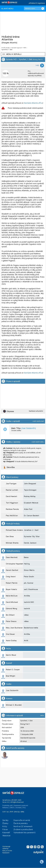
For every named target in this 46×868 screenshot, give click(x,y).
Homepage (6, 846)
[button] (23, 54)
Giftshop (5, 849)
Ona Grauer (10, 634)
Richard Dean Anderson (15, 530)
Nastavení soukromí (21, 805)
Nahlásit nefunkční (36, 411)
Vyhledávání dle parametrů (24, 832)
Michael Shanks (12, 543)
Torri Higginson (12, 503)
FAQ (24, 808)
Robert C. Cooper (13, 669)
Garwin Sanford (12, 570)
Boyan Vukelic (11, 589)
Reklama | (6, 808)
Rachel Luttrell (12, 490)
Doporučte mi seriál (22, 820)
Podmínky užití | (8, 805)
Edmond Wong (11, 608)
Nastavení (6, 853)
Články (5, 823)
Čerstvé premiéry (21, 823)
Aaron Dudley (11, 640)
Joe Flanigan (11, 483)
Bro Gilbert (10, 615)
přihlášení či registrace (37, 3)
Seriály (5, 820)
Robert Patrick (12, 583)
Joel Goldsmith (12, 690)
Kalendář (6, 832)
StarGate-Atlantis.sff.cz (33, 103)
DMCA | (13, 808)
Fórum (5, 829)
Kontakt (18, 808)
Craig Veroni (11, 576)
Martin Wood (11, 655)
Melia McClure (12, 596)
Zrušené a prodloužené (23, 829)
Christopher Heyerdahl (15, 564)
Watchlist (6, 835)
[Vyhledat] (43, 8)
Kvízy (5, 826)
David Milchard (12, 602)
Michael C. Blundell (14, 705)
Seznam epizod (16, 48)
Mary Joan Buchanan (14, 628)
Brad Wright (11, 676)
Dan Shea (10, 536)
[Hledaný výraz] (34, 8)
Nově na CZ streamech (23, 826)
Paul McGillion (12, 515)
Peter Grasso (11, 621)
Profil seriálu (6, 48)
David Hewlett (12, 496)
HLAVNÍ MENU (7, 8)
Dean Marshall (12, 557)
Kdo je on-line (7, 851)
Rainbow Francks (12, 509)
